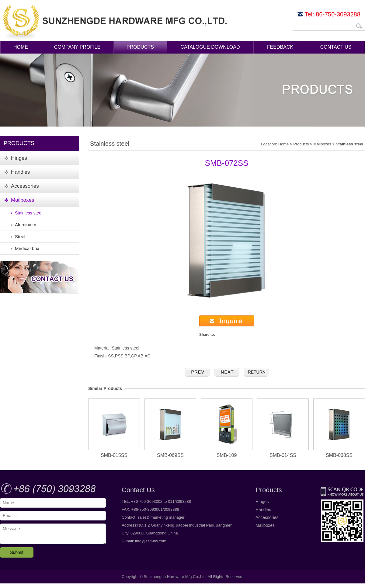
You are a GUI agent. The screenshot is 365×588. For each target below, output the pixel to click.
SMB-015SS (114, 428)
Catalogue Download (210, 47)
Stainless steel (29, 213)
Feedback (280, 47)
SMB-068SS (339, 428)
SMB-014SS (283, 428)
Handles (263, 510)
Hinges (262, 502)
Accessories (267, 517)
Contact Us (336, 47)
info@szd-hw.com (151, 541)
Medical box (27, 248)
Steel (20, 237)
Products (140, 47)
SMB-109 (227, 428)
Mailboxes (322, 144)
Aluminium (26, 225)
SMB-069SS (170, 428)
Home (21, 47)
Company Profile (77, 47)
